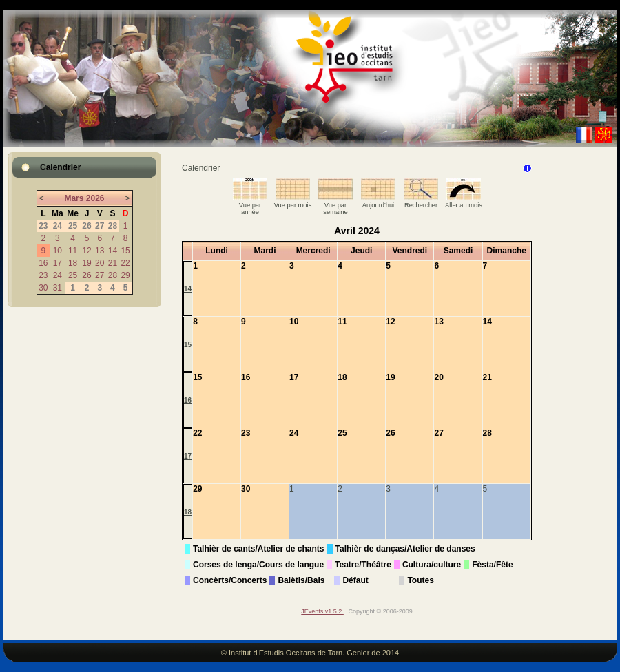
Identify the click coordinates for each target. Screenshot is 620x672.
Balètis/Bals (301, 580)
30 (43, 288)
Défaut (355, 580)
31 (58, 288)
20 (100, 263)
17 (58, 263)
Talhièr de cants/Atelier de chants (259, 549)
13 (100, 251)
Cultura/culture (432, 565)
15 (125, 251)
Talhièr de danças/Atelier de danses (405, 549)
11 (73, 251)
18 (73, 263)
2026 (95, 198)
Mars (74, 198)
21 (113, 263)
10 (58, 251)
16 (43, 263)
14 (113, 251)
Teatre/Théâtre (363, 565)
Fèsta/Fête (492, 565)
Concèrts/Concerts (230, 580)
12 (86, 251)
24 (58, 275)
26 (86, 275)
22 (125, 263)
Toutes (420, 580)
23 (43, 275)
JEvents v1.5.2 (322, 611)
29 (125, 275)
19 (86, 263)
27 (100, 275)
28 (113, 275)
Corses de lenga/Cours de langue (258, 565)
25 (73, 275)
